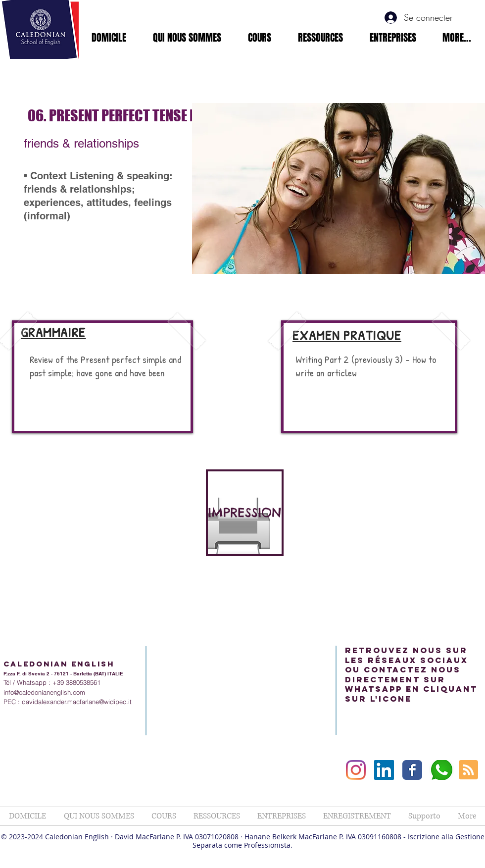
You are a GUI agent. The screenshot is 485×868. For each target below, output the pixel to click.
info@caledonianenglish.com (44, 692)
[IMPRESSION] (245, 513)
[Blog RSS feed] (468, 770)
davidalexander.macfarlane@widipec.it (77, 702)
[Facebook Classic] (412, 770)
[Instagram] (356, 770)
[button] (187, 38)
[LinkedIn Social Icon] (384, 770)
